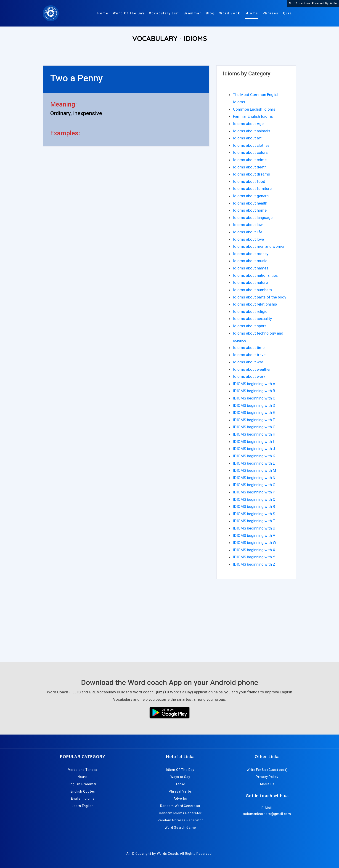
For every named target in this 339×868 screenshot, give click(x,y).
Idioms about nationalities (255, 275)
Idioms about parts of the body (260, 297)
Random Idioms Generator (180, 813)
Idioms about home (250, 210)
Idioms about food (249, 181)
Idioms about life (248, 232)
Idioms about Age (248, 124)
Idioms (251, 13)
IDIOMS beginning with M (254, 470)
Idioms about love (248, 239)
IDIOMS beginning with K (254, 456)
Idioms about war (248, 362)
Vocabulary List (164, 13)
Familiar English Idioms (253, 116)
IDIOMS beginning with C (254, 398)
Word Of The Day (129, 13)
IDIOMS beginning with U (254, 528)
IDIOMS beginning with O (254, 485)
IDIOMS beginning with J (254, 449)
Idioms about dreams (252, 174)
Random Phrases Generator (180, 820)
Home (103, 13)
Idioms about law (248, 225)
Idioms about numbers (252, 290)
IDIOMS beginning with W (255, 543)
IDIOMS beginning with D (254, 405)
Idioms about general (251, 196)
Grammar (192, 13)
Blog (210, 13)
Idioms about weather (252, 369)
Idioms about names (251, 268)
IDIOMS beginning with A (254, 384)
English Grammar (83, 784)
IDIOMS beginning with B (254, 391)
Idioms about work (249, 376)
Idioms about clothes (251, 145)
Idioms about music (250, 261)
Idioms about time (249, 348)
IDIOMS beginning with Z (254, 564)
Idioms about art (247, 138)
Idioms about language (253, 218)
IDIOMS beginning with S (254, 514)
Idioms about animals (252, 131)
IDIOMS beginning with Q (254, 499)
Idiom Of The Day (180, 770)
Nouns (83, 777)
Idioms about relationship (255, 304)
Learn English (83, 806)
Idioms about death (250, 167)
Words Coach (168, 854)
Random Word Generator (180, 806)
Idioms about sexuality (252, 319)
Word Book (230, 13)
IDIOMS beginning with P (254, 492)
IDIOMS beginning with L (254, 463)
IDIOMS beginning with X (254, 550)
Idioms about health (250, 203)
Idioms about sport (249, 326)
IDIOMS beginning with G (254, 427)
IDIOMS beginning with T (254, 521)
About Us (267, 784)
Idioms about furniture (252, 189)
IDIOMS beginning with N (254, 478)
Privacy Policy (267, 777)
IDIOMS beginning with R (254, 506)
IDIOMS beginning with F (254, 420)
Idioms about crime (250, 160)
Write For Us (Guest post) (267, 770)
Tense (180, 784)
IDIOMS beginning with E (254, 413)
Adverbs (180, 799)
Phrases (271, 13)
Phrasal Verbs (180, 791)
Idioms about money (251, 254)
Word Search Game (180, 828)
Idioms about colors (250, 152)
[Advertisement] (169, 619)
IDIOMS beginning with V (254, 535)
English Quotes (83, 791)
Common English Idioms (254, 109)
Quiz (287, 13)
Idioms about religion (251, 312)
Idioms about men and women (259, 246)
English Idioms (83, 799)
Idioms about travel (250, 355)
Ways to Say (180, 777)
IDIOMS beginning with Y (254, 557)
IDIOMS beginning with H (254, 434)
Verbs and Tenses (83, 770)
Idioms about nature (250, 282)
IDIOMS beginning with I (253, 442)
